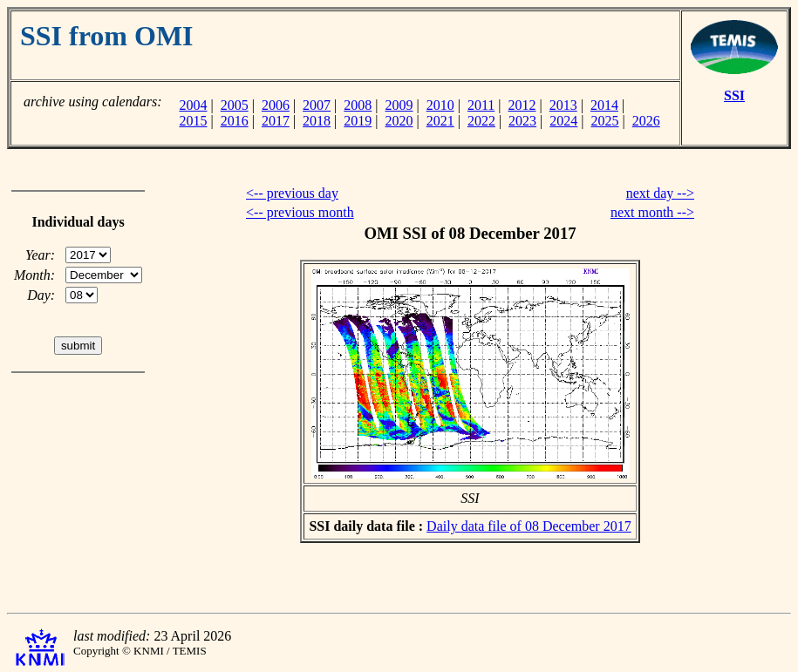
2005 (235, 105)
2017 (276, 121)
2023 (522, 121)
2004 (193, 105)
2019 (358, 121)
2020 (399, 121)
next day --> (660, 193)
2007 (317, 105)
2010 (440, 105)
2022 (481, 121)
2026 (646, 121)
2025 (605, 121)
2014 (604, 105)
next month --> (652, 212)
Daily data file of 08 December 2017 (529, 526)
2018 (317, 121)
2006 (276, 105)
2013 (563, 105)
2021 (440, 121)
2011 (481, 105)
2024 (563, 121)
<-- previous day (292, 193)
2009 (399, 105)
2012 (522, 105)
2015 (193, 121)
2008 (358, 105)
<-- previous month (300, 212)
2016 (235, 121)
